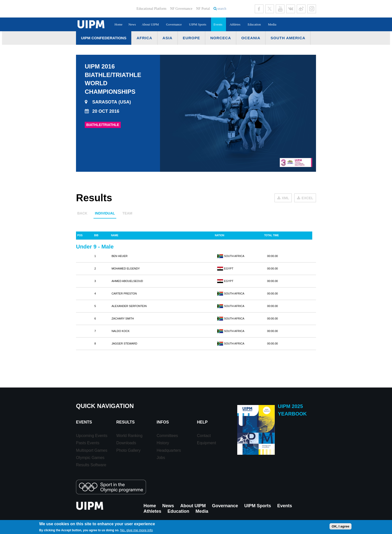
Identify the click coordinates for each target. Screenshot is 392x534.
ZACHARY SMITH (123, 318)
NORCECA (221, 38)
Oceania (251, 38)
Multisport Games (92, 450)
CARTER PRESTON (124, 293)
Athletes (235, 24)
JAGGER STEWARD (124, 343)
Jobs (161, 458)
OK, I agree (340, 526)
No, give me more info (136, 530)
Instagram (312, 9)
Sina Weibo (301, 9)
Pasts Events (88, 443)
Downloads (126, 443)
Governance (174, 24)
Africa (144, 38)
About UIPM (150, 24)
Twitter (270, 9)
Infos (163, 422)
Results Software (91, 465)
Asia (167, 38)
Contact (204, 436)
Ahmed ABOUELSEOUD (127, 281)
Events (218, 24)
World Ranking (129, 436)
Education (254, 24)
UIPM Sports (198, 24)
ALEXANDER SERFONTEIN (129, 306)
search (222, 9)
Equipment (207, 443)
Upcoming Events (92, 436)
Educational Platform (151, 9)
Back (82, 213)
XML (285, 198)
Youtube (280, 9)
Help (202, 422)
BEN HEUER (119, 256)
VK (291, 9)
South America (288, 38)
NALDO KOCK (120, 331)
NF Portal (203, 9)
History (163, 443)
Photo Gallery (128, 450)
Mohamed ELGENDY (126, 268)
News (132, 24)
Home (118, 24)
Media (272, 24)
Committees (167, 436)
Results (125, 422)
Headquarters (169, 450)
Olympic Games (90, 458)
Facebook (259, 9)
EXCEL (307, 198)
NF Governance (181, 9)
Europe (191, 38)
